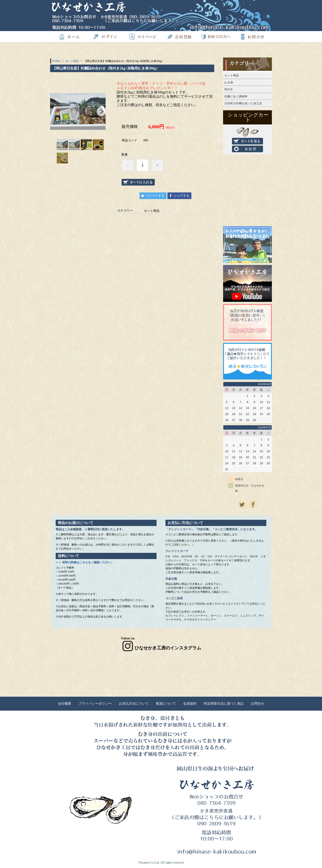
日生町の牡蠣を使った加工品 (243, 103)
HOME (56, 61)
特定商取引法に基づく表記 (224, 704)
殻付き (229, 89)
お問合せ (257, 704)
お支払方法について (134, 704)
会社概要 (65, 704)
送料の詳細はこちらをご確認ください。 (88, 562)
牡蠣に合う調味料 (236, 96)
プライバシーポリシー (95, 704)
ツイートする (155, 196)
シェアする (181, 196)
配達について (166, 704)
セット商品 (72, 61)
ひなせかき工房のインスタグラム (161, 648)
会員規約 (190, 704)
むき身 (229, 82)
